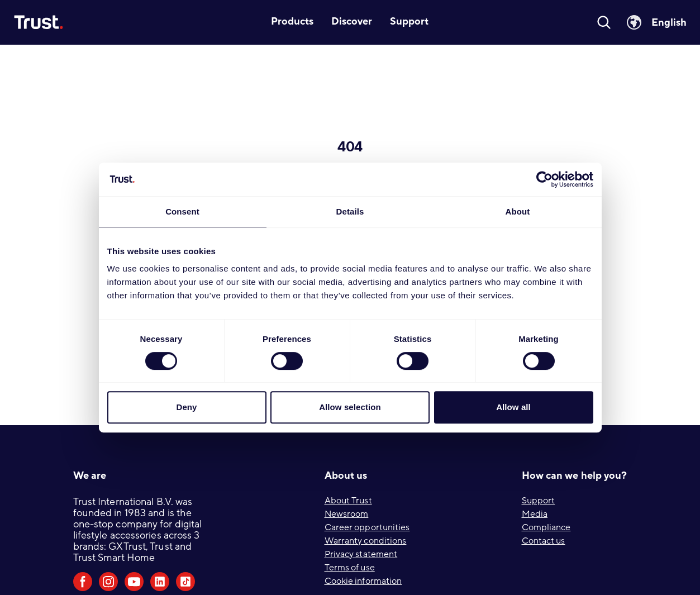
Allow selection (350, 407)
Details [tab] (350, 211)
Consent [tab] (182, 211)
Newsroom (347, 514)
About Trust (348, 501)
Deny (186, 407)
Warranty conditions (366, 541)
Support (539, 501)
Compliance (546, 527)
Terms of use (350, 568)
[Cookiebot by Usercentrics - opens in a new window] (544, 179)
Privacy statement (361, 554)
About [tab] (518, 211)
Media (535, 514)
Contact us (544, 541)
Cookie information (363, 581)
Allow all (513, 407)
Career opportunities (367, 527)
